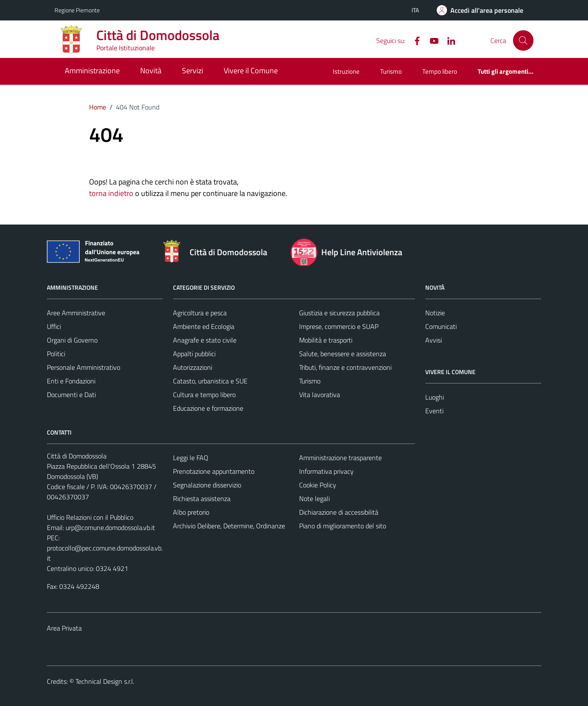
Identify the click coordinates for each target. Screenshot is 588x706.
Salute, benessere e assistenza (343, 354)
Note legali (314, 499)
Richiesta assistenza (202, 499)
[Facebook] (414, 40)
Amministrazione (92, 71)
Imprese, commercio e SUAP (339, 326)
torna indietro (111, 193)
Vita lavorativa (320, 395)
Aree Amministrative (76, 313)
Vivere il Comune (251, 71)
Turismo (391, 71)
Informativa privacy (326, 471)
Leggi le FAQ (191, 458)
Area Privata (64, 628)
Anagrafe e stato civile (205, 340)
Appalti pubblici (194, 354)
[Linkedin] (448, 40)
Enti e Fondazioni (71, 381)
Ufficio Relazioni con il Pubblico (90, 517)
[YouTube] (431, 40)
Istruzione (346, 71)
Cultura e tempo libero (204, 395)
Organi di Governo (72, 340)
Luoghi (435, 397)
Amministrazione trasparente (340, 458)
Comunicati (441, 326)
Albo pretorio (191, 512)
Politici (56, 354)
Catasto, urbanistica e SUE (210, 381)
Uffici (54, 326)
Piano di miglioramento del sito (343, 526)
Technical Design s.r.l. (105, 681)
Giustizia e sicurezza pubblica (339, 313)
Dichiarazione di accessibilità (339, 512)
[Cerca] (523, 40)
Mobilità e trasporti (326, 340)
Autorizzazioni (193, 367)
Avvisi (434, 340)
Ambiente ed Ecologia (204, 326)
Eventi (434, 411)
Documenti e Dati (71, 395)
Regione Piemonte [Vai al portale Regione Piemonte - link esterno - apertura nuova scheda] (77, 10)
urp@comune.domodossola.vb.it (110, 527)
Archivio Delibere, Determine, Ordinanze (229, 526)
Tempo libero (440, 71)
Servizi (193, 71)
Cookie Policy (318, 485)
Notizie (435, 313)
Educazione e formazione (208, 408)
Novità (151, 71)
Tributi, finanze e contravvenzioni (345, 367)
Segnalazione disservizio (207, 485)
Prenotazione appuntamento (214, 471)
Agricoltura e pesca (200, 313)
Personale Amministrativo (84, 367)
